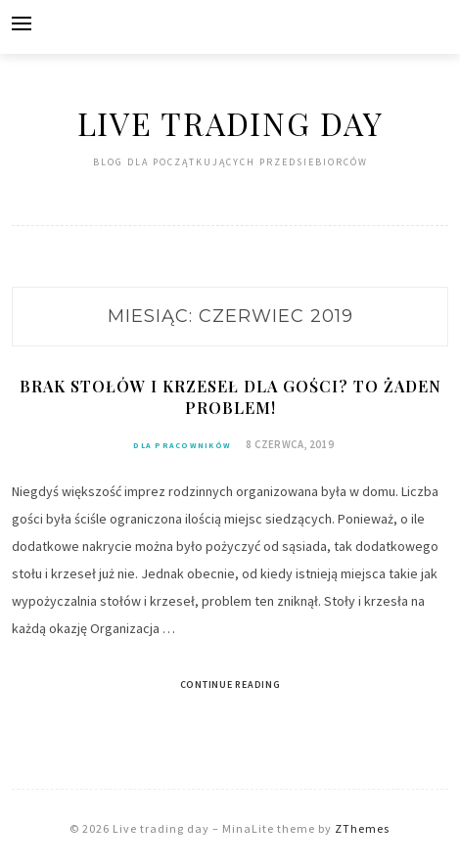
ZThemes (362, 828)
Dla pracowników (182, 445)
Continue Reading (230, 685)
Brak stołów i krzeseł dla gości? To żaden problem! (230, 397)
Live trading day (230, 123)
